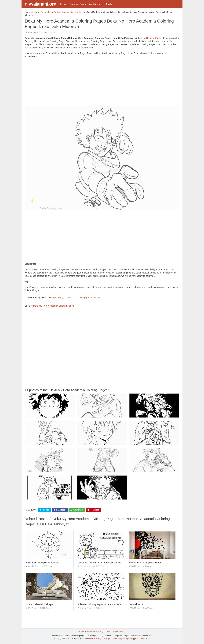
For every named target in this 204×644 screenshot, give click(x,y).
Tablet (69, 298)
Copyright (100, 631)
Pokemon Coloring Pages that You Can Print (99, 604)
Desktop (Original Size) (89, 298)
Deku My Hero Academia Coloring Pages (53, 306)
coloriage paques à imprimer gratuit (118, 638)
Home (63, 4)
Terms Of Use (112, 631)
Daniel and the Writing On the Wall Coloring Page (102, 563)
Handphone (55, 298)
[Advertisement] (102, 83)
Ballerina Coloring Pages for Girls (42, 563)
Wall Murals (95, 4)
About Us (123, 631)
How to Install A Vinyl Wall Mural (145, 563)
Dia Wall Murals (137, 604)
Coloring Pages (78, 4)
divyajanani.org (40, 4)
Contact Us (90, 631)
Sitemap (80, 631)
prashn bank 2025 (142, 638)
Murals (108, 4)
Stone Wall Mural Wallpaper (40, 604)
